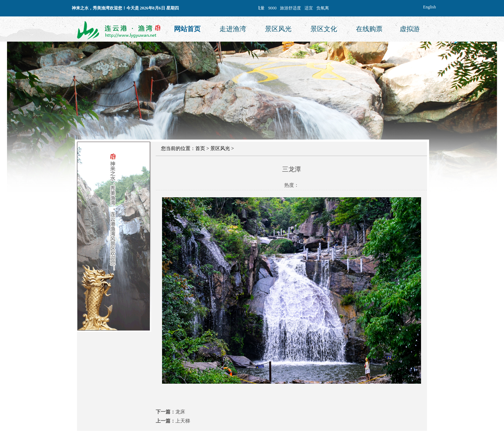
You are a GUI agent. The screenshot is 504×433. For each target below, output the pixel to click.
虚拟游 (410, 29)
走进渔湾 (233, 29)
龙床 (180, 412)
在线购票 (369, 29)
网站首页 (187, 29)
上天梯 (183, 421)
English (430, 7)
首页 (200, 148)
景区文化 (324, 29)
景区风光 (278, 29)
